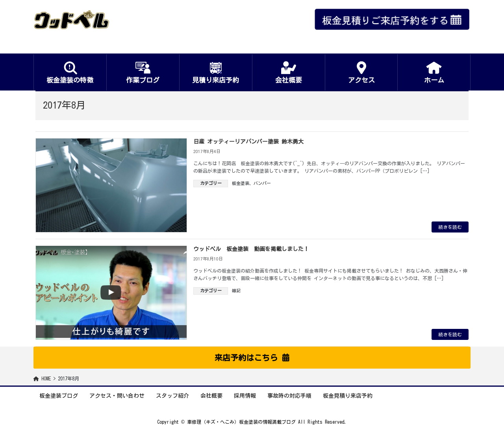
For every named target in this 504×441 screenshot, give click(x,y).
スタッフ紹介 (172, 396)
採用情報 (245, 396)
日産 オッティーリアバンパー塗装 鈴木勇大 (248, 142)
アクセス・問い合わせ (117, 396)
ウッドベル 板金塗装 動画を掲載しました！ (251, 249)
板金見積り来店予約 (348, 396)
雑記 (236, 291)
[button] (252, 358)
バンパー (262, 183)
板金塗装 (241, 183)
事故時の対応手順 (289, 396)
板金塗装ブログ (59, 396)
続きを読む (450, 227)
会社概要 (211, 396)
